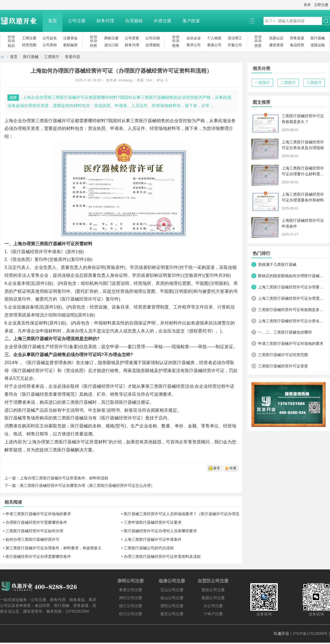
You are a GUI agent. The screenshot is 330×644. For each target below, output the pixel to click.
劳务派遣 (297, 38)
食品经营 (297, 45)
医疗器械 (318, 38)
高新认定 (276, 38)
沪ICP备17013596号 (310, 634)
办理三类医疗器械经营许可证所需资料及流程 (162, 556)
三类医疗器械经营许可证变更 (283, 366)
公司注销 (153, 38)
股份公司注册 (213, 590)
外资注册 (163, 21)
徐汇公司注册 (131, 606)
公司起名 (50, 38)
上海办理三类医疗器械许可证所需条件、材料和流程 (64, 478)
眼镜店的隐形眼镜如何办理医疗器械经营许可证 (292, 276)
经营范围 (29, 45)
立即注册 (321, 5)
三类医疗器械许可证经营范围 (283, 355)
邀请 (216, 468)
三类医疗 (52, 57)
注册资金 (70, 38)
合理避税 (134, 21)
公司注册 (77, 21)
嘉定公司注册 (172, 614)
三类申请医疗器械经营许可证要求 (153, 522)
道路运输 (318, 45)
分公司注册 (213, 606)
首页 (53, 21)
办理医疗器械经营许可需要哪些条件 (36, 522)
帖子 (269, 21)
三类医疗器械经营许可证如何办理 (34, 531)
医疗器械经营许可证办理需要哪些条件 (38, 556)
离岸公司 (194, 45)
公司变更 (132, 38)
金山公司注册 (172, 598)
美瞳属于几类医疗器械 (277, 264)
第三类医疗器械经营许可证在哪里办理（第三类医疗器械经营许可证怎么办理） (87, 485)
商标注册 (111, 38)
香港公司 (214, 45)
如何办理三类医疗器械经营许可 (32, 539)
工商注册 (29, 38)
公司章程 (50, 45)
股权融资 (70, 45)
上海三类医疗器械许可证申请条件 (153, 539)
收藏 (233, 468)
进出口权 (111, 45)
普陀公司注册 (172, 606)
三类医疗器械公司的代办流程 (149, 548)
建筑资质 (276, 45)
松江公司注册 (131, 614)
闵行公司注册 (131, 598)
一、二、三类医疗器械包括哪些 (285, 332)
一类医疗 (262, 83)
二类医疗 (288, 83)
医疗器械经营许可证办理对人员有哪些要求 (160, 531)
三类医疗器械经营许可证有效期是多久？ (292, 310)
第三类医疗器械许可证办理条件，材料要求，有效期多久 (54, 548)
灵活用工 (235, 38)
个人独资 (214, 38)
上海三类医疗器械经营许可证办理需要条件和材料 (292, 298)
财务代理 (105, 21)
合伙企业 (194, 38)
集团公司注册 (213, 598)
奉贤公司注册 (131, 590)
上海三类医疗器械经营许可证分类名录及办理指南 (292, 321)
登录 (307, 5)
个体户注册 (213, 614)
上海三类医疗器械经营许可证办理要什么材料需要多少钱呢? (303, 174)
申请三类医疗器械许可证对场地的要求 (38, 514)
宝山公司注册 (172, 590)
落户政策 (191, 21)
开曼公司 (235, 45)
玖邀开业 (281, 634)
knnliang (125, 80)
